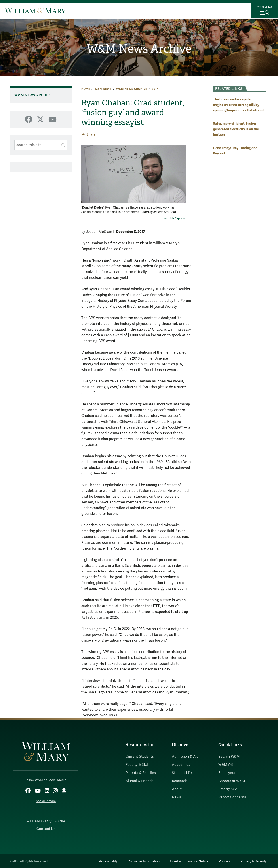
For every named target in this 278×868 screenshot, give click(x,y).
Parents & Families (141, 773)
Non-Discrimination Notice (183, 860)
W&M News (103, 89)
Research (180, 781)
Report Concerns (232, 797)
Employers (227, 773)
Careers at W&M (232, 781)
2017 (155, 89)
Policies (221, 860)
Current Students (140, 757)
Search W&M (229, 757)
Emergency (228, 789)
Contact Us (46, 828)
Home (86, 89)
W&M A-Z (226, 765)
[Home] (35, 11)
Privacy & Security (252, 860)
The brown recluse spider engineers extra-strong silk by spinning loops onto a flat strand (238, 105)
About (177, 789)
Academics (181, 765)
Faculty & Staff (137, 765)
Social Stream (46, 800)
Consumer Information (135, 860)
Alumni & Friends (139, 781)
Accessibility (97, 860)
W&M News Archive (139, 49)
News (176, 797)
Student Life (182, 773)
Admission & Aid (185, 757)
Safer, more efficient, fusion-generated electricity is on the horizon (236, 129)
